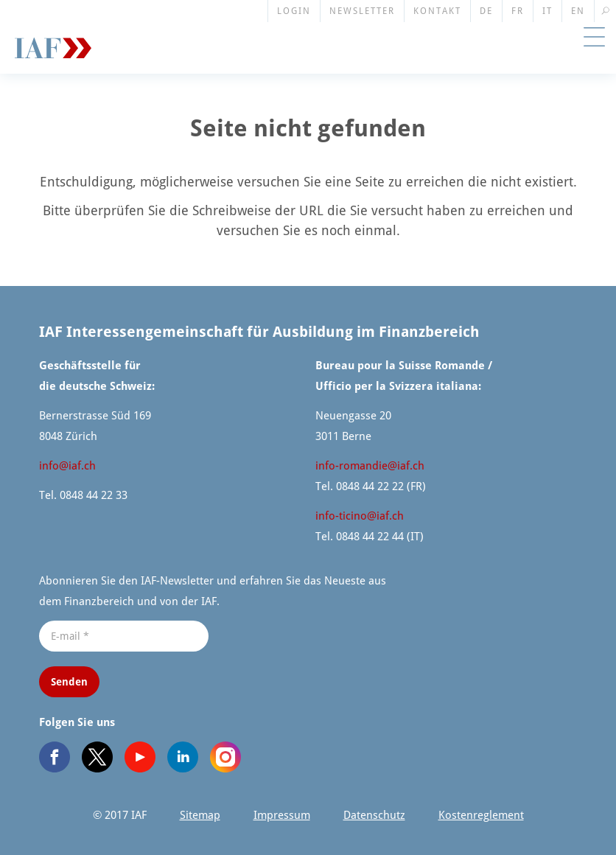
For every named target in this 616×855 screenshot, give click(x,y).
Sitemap (200, 815)
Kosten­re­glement (481, 815)
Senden (69, 682)
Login (294, 11)
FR (518, 11)
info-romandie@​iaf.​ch (370, 466)
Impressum (282, 815)
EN (578, 11)
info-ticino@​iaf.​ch (360, 516)
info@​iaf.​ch (67, 466)
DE (486, 11)
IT (547, 11)
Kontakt (437, 11)
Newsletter (362, 11)
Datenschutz (374, 815)
